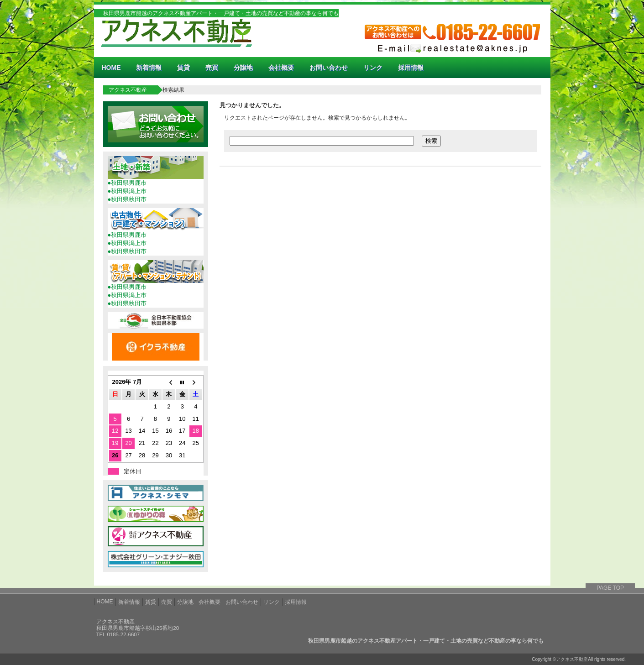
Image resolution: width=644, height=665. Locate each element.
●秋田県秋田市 (127, 199)
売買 (212, 68)
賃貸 (183, 68)
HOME (111, 68)
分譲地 (243, 68)
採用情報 (411, 68)
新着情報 (149, 68)
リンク (373, 68)
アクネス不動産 (128, 90)
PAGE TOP (610, 588)
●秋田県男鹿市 (127, 183)
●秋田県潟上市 (127, 191)
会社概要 (281, 68)
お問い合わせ (329, 68)
